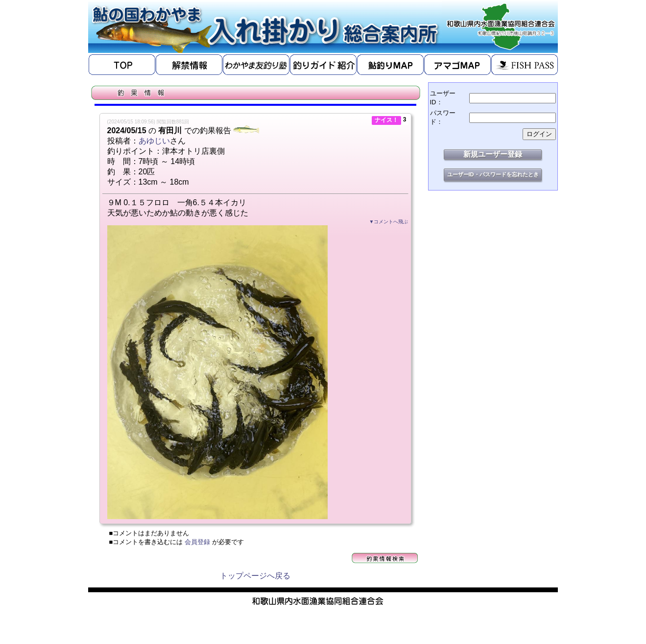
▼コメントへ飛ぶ (389, 222)
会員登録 (197, 542)
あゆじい (154, 141)
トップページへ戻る (255, 576)
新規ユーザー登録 (493, 154)
